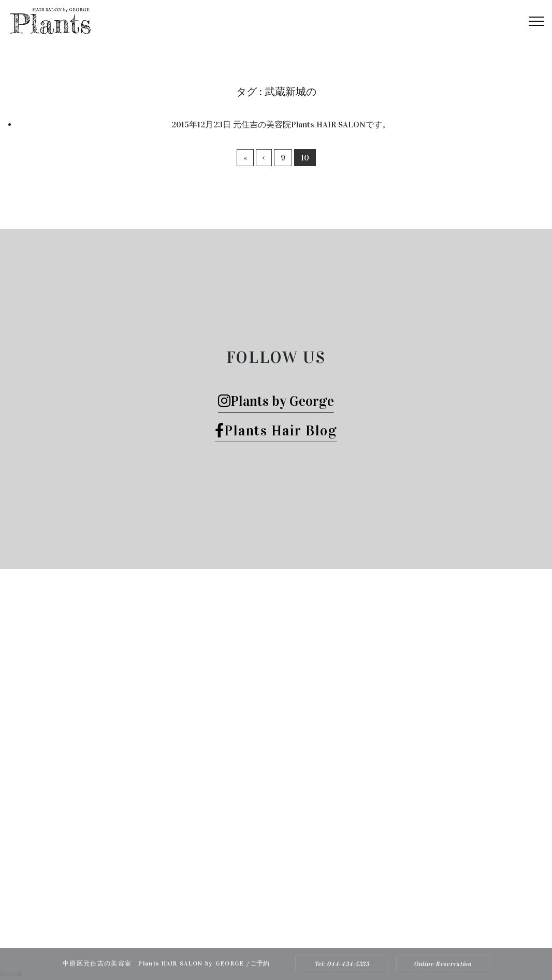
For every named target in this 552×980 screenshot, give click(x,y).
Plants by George (276, 401)
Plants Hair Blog (276, 430)
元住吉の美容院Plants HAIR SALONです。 (312, 125)
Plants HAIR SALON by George (262, 915)
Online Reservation (443, 964)
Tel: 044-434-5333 (342, 964)
